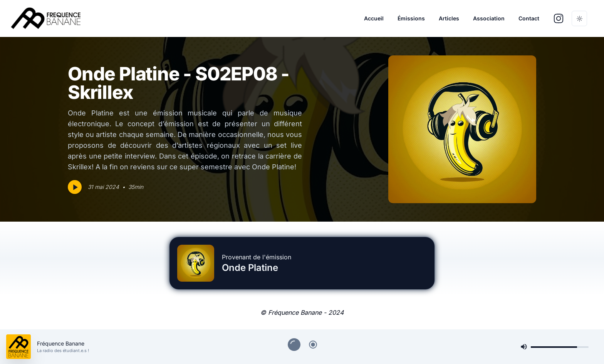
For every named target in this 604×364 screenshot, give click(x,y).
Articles (449, 18)
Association (489, 18)
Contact (529, 18)
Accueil (374, 18)
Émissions (411, 18)
